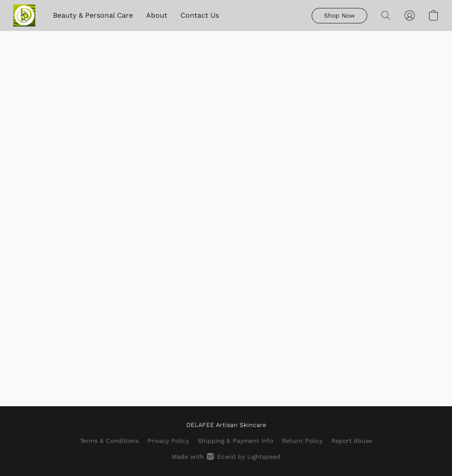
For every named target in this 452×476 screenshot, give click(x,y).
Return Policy (302, 441)
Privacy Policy (168, 441)
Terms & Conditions (109, 441)
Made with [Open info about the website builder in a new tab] (226, 457)
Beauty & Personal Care (93, 15)
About (157, 15)
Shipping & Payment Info (235, 441)
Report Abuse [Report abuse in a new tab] (352, 441)
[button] (24, 15)
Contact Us (200, 15)
